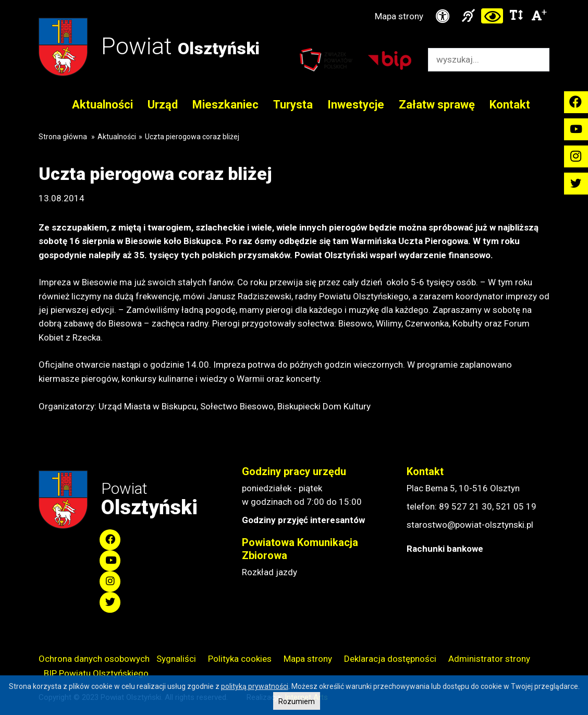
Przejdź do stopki (294, 0)
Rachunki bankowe (445, 549)
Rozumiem (297, 701)
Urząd (163, 105)
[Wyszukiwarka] (478, 60)
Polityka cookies (240, 659)
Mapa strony (399, 16)
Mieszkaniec (225, 105)
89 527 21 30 (465, 506)
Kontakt (510, 105)
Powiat (180, 46)
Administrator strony (489, 659)
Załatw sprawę (437, 105)
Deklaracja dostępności (390, 659)
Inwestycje (356, 105)
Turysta (293, 105)
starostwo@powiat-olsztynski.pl (470, 525)
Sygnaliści (176, 659)
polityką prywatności (255, 686)
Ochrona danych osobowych (94, 659)
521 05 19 (516, 506)
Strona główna (63, 137)
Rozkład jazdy (269, 572)
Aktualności (102, 105)
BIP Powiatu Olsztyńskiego (96, 673)
